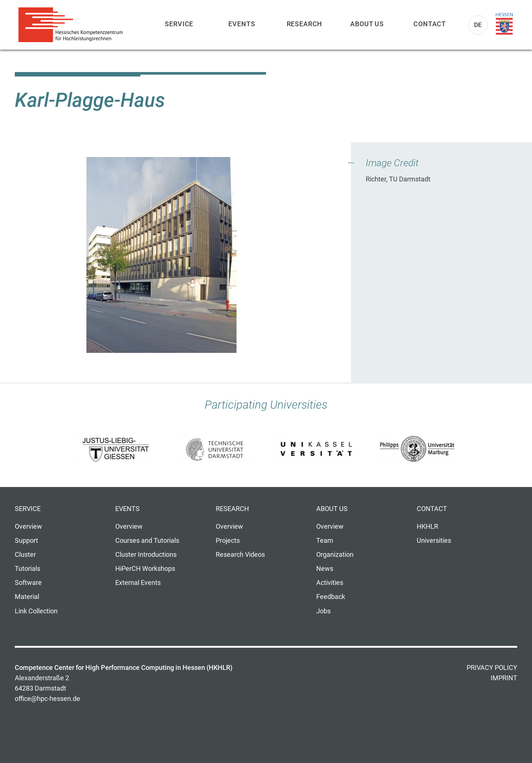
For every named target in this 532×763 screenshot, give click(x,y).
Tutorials (28, 569)
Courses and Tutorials (147, 541)
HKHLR (427, 527)
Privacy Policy (492, 668)
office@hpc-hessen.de (47, 699)
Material (27, 597)
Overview (28, 527)
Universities (434, 541)
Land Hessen (504, 24)
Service (179, 24)
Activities (330, 583)
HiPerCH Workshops (145, 569)
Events (242, 24)
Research (305, 24)
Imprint (504, 678)
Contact (430, 24)
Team (325, 541)
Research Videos (240, 555)
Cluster (25, 555)
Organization (335, 555)
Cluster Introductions (146, 555)
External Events (138, 583)
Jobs (323, 611)
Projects (228, 541)
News (325, 569)
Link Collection (36, 611)
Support (26, 541)
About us (367, 24)
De (478, 25)
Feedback (331, 597)
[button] (162, 255)
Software (28, 583)
